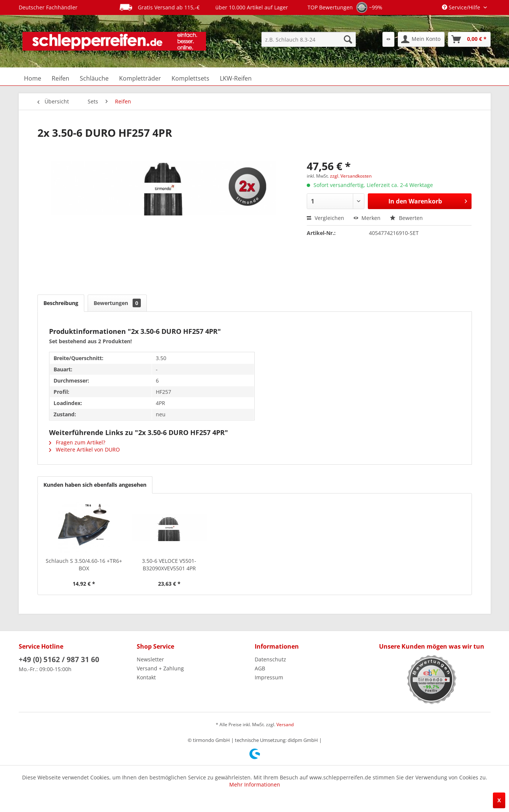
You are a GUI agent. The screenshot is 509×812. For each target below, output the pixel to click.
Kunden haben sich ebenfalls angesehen (95, 485)
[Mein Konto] (421, 39)
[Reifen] (60, 78)
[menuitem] (309, 39)
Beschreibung (61, 303)
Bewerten (406, 218)
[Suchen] (348, 39)
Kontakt (146, 677)
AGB (260, 668)
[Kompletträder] (140, 78)
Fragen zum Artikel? (77, 442)
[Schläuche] (94, 78)
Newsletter (150, 659)
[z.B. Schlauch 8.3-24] (309, 39)
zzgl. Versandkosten (351, 176)
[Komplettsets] (190, 78)
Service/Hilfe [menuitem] (462, 7)
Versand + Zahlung (160, 668)
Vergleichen (325, 218)
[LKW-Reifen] (236, 78)
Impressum (269, 677)
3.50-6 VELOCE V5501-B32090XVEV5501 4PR (169, 565)
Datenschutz (270, 659)
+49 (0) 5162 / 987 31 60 (59, 659)
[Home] (33, 78)
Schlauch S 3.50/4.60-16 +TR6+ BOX (84, 565)
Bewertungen (117, 303)
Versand (285, 725)
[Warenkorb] (469, 39)
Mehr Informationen (255, 784)
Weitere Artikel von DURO (84, 449)
